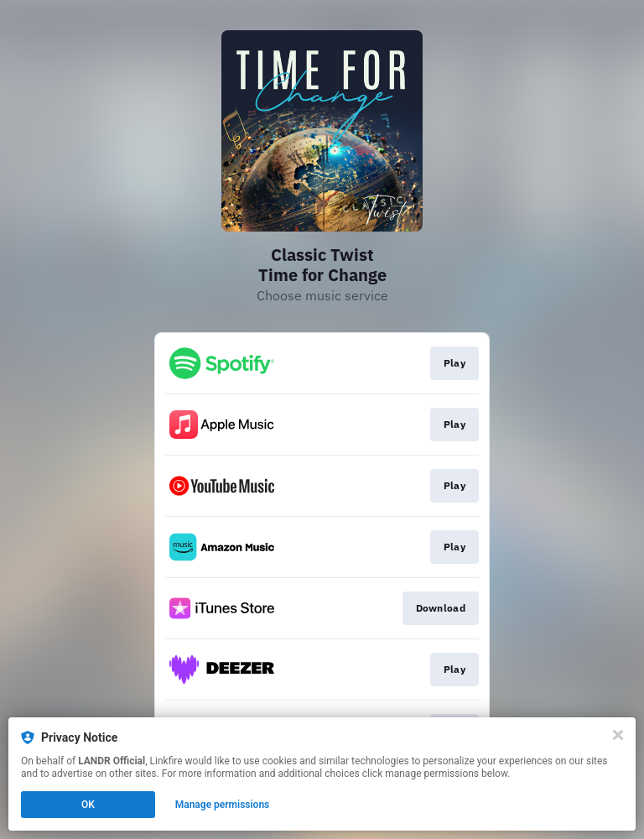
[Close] (618, 735)
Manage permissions (223, 805)
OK (88, 805)
